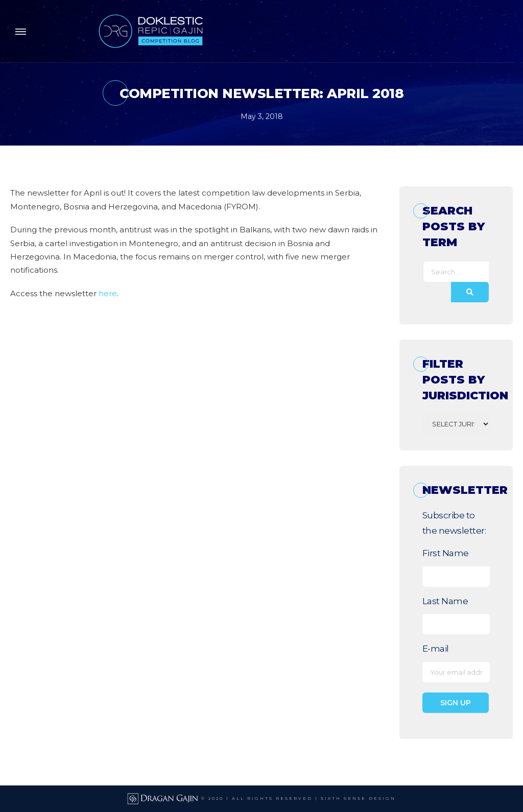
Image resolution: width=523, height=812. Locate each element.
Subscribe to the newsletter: (454, 523)
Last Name (445, 601)
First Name (446, 553)
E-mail (436, 649)
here (108, 293)
